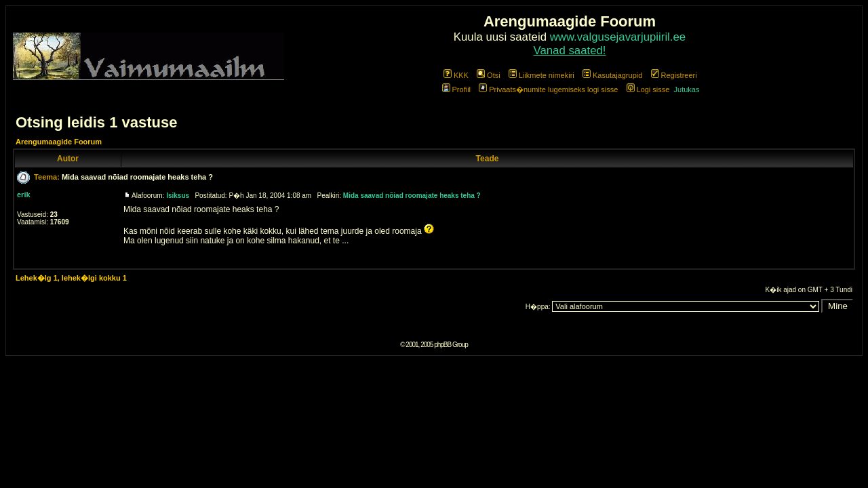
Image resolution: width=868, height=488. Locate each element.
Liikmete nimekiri (541, 75)
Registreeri (674, 75)
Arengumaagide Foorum (59, 142)
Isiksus (178, 196)
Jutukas (687, 89)
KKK (456, 75)
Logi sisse (648, 89)
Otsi (489, 75)
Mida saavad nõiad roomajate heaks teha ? (137, 177)
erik (24, 195)
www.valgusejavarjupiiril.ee (618, 37)
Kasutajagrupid (612, 75)
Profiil (457, 89)
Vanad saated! (570, 50)
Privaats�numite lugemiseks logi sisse (548, 89)
